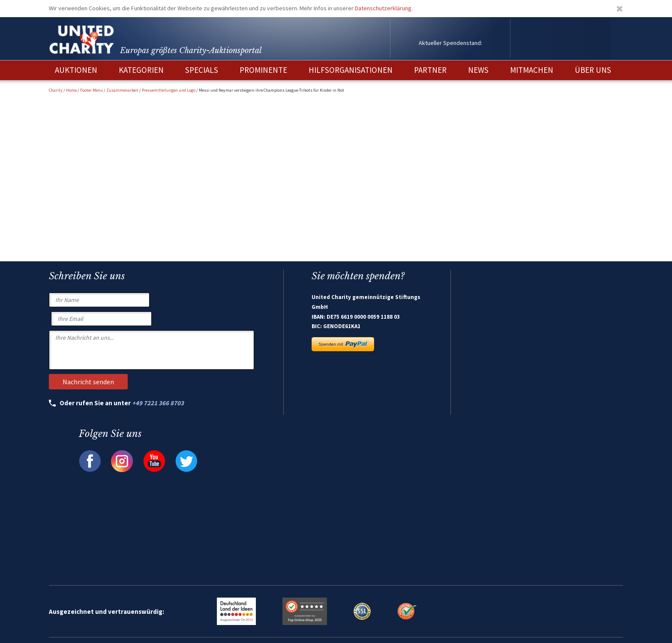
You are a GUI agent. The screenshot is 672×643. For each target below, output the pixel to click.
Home (71, 90)
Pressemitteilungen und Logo (169, 90)
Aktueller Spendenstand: (450, 43)
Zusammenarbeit (122, 90)
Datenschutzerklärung (383, 8)
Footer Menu (91, 90)
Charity (56, 90)
